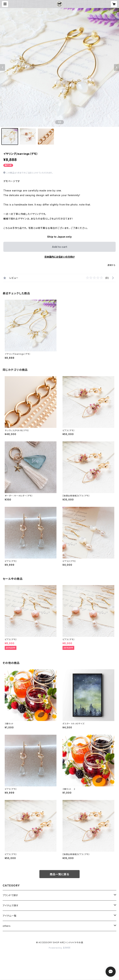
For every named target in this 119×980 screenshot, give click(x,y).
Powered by (59, 948)
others (7, 926)
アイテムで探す (11, 905)
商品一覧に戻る (59, 874)
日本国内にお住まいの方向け (59, 257)
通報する (112, 265)
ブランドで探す (10, 895)
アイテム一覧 (10, 916)
